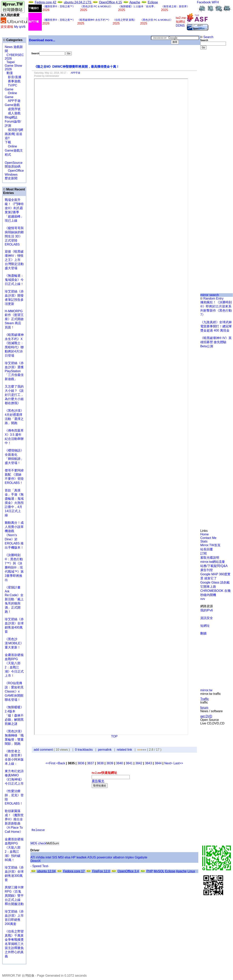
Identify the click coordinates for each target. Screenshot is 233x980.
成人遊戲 (13, 113)
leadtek (82, 857)
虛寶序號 (13, 109)
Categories (13, 40)
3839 (110, 763)
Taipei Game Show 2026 (13, 66)
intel (48, 857)
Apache (135, 2)
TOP (114, 736)
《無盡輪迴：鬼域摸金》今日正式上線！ (14, 280)
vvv (203, 599)
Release (38, 830)
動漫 (10, 73)
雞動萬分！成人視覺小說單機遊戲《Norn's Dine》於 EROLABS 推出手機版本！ (14, 535)
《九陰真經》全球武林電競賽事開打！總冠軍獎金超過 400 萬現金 (216, 326)
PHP (150, 871)
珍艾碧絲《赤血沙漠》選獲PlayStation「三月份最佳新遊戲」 (14, 371)
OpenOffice (14, 171)
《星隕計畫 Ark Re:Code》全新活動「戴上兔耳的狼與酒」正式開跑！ (14, 600)
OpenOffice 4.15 (110, 2)
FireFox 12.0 (101, 871)
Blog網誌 (11, 117)
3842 (139, 763)
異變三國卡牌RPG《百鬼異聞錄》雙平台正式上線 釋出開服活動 (14, 896)
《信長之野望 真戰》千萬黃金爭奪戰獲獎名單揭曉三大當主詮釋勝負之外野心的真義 (14, 944)
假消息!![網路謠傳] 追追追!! (14, 134)
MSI (61, 857)
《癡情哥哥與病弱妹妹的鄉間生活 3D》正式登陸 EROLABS (14, 236)
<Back (61, 763)
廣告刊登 (207, 570)
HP (74, 857)
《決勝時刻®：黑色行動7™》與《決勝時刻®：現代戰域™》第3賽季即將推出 (14, 567)
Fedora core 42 (45, 2)
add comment (44, 750)
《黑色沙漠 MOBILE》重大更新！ (14, 643)
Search (207, 37)
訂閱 (203, 553)
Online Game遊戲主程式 (14, 150)
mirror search (210, 295)
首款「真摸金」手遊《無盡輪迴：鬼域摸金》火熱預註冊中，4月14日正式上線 (14, 503)
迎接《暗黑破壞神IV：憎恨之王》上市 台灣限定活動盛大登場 (14, 260)
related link (124, 750)
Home (205, 534)
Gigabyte (141, 857)
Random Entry (212, 298)
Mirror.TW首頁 (210, 545)
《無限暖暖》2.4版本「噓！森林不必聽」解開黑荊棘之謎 (14, 715)
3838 (100, 763)
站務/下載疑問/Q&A (214, 566)
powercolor (104, 857)
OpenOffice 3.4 (128, 871)
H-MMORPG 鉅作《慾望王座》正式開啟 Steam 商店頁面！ (14, 319)
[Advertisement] (213, 116)
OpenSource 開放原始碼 (14, 163)
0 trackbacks (84, 750)
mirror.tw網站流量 (213, 562)
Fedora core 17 (74, 871)
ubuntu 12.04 (46, 871)
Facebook (204, 2)
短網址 (205, 626)
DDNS (180, 26)
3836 (81, 763)
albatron (119, 857)
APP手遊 (13, 101)
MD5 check (38, 843)
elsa (68, 857)
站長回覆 (207, 549)
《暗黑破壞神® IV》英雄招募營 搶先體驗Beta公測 (216, 342)
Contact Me (208, 538)
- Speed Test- (40, 866)
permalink (105, 750)
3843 (148, 763)
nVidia (40, 857)
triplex (130, 857)
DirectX (35, 861)
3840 (119, 763)
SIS (55, 857)
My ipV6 (20, 27)
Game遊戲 (12, 105)
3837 (90, 763)
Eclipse (153, 2)
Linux (191, 871)
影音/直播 (13, 77)
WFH (215, 2)
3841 (129, 763)
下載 (8, 142)
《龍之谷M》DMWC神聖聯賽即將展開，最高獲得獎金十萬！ (77, 67)
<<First (51, 763)
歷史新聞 (11, 178)
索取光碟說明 (210, 558)
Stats (204, 541)
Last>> (178, 763)
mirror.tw (206, 690)
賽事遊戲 (13, 81)
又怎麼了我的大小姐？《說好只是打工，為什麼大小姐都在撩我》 (14, 395)
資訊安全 (207, 618)
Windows (11, 175)
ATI (33, 857)
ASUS (92, 857)
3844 (158, 763)
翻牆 (203, 633)
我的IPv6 (207, 610)
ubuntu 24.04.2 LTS (78, 2)
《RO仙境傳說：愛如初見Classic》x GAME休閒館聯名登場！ (14, 691)
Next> (169, 763)
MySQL (159, 871)
